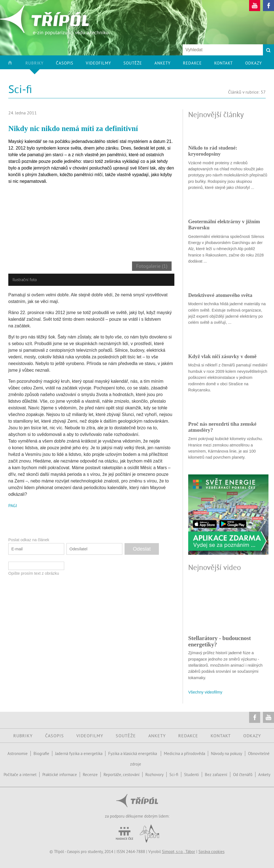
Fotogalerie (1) (152, 266)
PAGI (13, 505)
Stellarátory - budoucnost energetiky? (219, 641)
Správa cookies (211, 852)
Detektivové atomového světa (220, 295)
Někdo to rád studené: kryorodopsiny (213, 151)
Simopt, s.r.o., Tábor (179, 852)
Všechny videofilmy (205, 692)
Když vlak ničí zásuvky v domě (222, 356)
